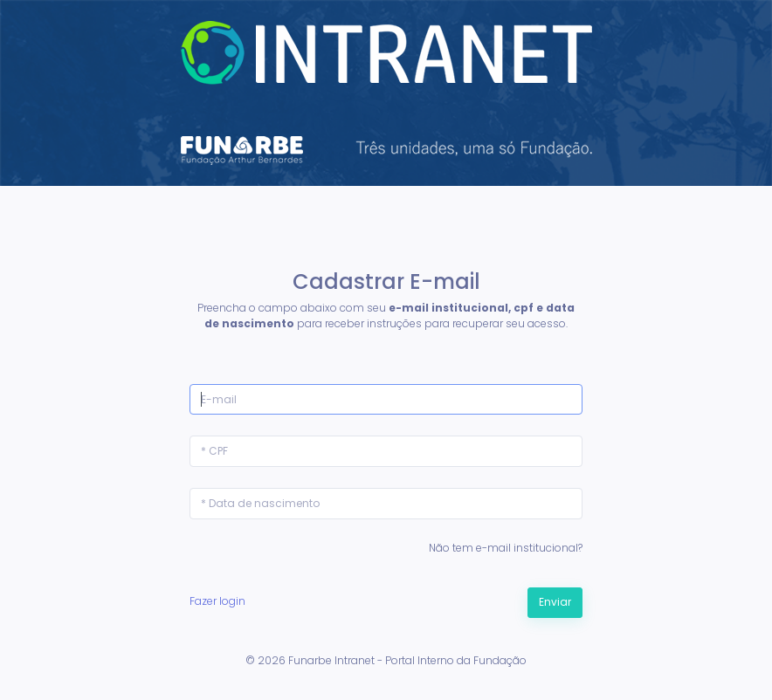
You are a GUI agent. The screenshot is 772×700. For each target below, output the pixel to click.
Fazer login (217, 601)
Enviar (555, 602)
